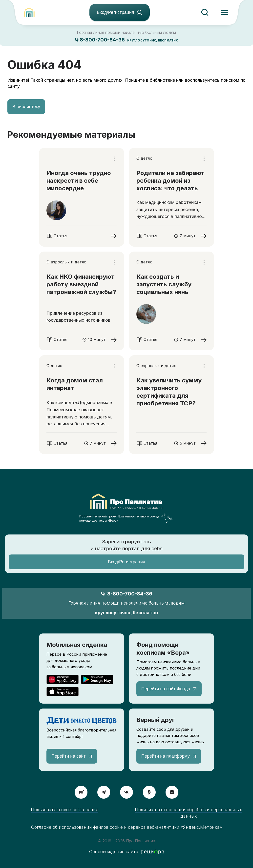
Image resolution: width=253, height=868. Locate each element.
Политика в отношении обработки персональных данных (189, 813)
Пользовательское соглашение (65, 810)
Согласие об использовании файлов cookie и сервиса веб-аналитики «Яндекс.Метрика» (127, 827)
